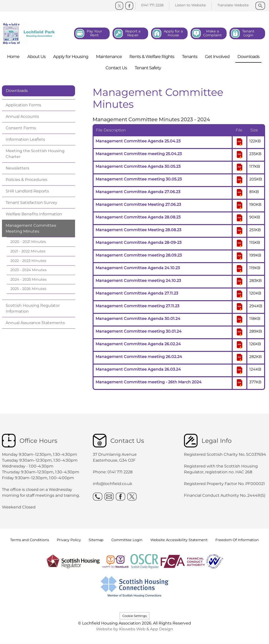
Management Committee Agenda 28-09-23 (139, 243)
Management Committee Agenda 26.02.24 (138, 344)
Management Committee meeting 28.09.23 (139, 255)
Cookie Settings (134, 616)
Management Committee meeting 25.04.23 (139, 154)
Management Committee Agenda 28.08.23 (138, 217)
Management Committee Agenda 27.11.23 (137, 293)
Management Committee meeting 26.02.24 (139, 357)
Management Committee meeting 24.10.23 (138, 281)
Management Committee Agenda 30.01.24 (138, 319)
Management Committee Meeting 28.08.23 (138, 230)
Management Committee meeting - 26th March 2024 (149, 382)
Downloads (17, 91)
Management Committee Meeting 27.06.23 (138, 204)
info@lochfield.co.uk (113, 484)
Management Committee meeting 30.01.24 (139, 331)
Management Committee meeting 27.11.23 (137, 306)
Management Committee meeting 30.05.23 (139, 179)
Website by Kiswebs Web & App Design (134, 629)
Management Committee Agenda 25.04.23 (138, 141)
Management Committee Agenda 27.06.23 (138, 192)
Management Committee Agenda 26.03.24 (138, 369)
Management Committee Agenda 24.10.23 (138, 268)
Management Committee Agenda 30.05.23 (138, 166)
